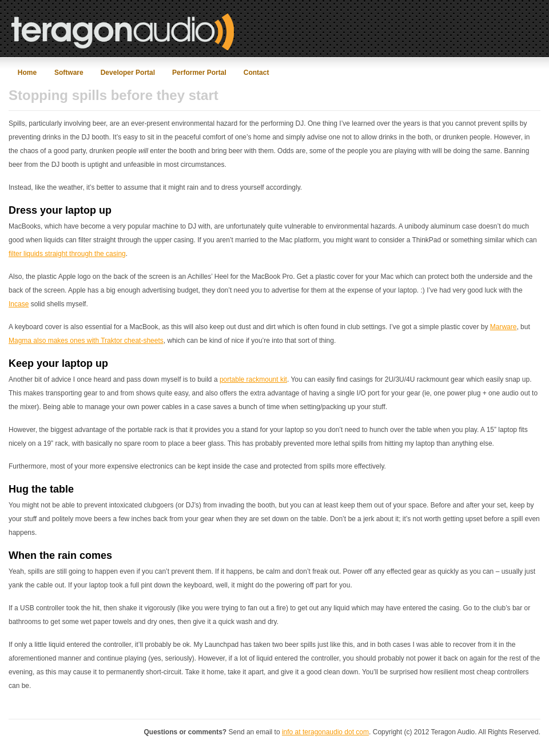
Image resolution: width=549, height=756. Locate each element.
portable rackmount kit (253, 379)
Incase (19, 304)
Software (69, 73)
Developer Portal (128, 73)
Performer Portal (199, 73)
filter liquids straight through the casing (67, 254)
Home (27, 73)
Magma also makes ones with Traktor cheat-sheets (86, 341)
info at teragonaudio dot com (325, 732)
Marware (504, 327)
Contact (256, 73)
